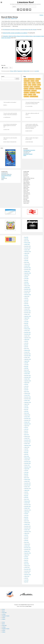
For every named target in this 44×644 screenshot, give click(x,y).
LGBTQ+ (15, 71)
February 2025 (27, 264)
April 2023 (26, 304)
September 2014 (28, 488)
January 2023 (27, 309)
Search (3, 76)
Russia (31, 87)
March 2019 (27, 392)
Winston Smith (14, 19)
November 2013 (27, 506)
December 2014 (27, 483)
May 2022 (26, 323)
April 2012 (26, 541)
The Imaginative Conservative (29, 150)
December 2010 (27, 569)
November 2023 (27, 291)
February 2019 (27, 393)
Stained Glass (38, 89)
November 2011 (27, 550)
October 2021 (27, 336)
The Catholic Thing (27, 151)
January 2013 (27, 524)
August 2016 (27, 447)
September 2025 (28, 252)
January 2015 (27, 481)
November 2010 (27, 571)
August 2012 (27, 533)
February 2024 (27, 286)
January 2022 (27, 331)
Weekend (30, 94)
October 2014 (27, 487)
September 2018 (28, 402)
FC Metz (3, 177)
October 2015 (27, 465)
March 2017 (27, 435)
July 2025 (26, 255)
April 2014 (26, 497)
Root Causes (34, 91)
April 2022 (26, 325)
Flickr (27, 10)
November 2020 (27, 356)
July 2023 (26, 298)
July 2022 (26, 320)
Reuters (34, 83)
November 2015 (27, 463)
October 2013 (27, 508)
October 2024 (27, 271)
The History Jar (26, 153)
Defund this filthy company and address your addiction (15, 33)
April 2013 (26, 519)
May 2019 (26, 388)
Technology (26, 87)
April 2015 (26, 476)
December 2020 (27, 354)
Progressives (20, 71)
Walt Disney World (31, 79)
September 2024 (28, 273)
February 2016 (27, 458)
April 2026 (26, 239)
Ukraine (39, 85)
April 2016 (26, 454)
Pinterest (18, 10)
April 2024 (26, 282)
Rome (26, 94)
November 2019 (27, 377)
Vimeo (24, 10)
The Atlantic (26, 92)
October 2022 (27, 314)
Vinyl (35, 94)
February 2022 (27, 329)
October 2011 (27, 551)
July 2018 (26, 406)
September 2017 (28, 424)
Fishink (25, 155)
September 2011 (28, 553)
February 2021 (27, 350)
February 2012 (27, 544)
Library (4, 617)
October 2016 (27, 444)
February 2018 (27, 415)
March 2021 (27, 349)
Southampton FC (5, 173)
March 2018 (27, 413)
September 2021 (28, 338)
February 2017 (27, 436)
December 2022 (27, 311)
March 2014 (27, 499)
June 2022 (26, 322)
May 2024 (26, 280)
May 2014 (26, 496)
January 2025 (27, 266)
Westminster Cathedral (28, 154)
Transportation (33, 92)
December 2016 (27, 440)
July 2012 (26, 535)
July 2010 (26, 578)
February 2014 (27, 501)
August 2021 (27, 340)
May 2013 (26, 517)
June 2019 (26, 386)
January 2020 (27, 374)
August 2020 (27, 361)
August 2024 (27, 275)
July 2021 (26, 341)
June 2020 (26, 365)
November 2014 (27, 485)
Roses (26, 85)
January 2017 (27, 438)
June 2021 (26, 343)
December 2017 (27, 418)
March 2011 (27, 564)
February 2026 (27, 243)
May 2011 (26, 560)
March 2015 (27, 478)
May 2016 (26, 453)
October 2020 (27, 358)
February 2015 (27, 480)
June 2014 (26, 494)
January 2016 (27, 460)
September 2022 (28, 316)
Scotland (38, 83)
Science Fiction (37, 87)
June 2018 (26, 408)
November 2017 (27, 420)
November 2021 (27, 334)
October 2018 (27, 401)
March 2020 (27, 370)
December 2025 (27, 246)
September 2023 (28, 295)
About (3, 611)
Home (3, 609)
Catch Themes (29, 606)
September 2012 (28, 532)
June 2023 (26, 300)
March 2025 (27, 262)
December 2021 (27, 332)
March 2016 (27, 456)
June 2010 (26, 580)
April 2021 (26, 347)
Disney (12, 71)
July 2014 (26, 492)
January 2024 (27, 288)
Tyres (30, 85)
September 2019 (28, 381)
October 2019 (27, 379)
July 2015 (26, 471)
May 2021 (26, 345)
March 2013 (27, 521)
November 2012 (27, 528)
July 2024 (26, 277)
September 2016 (28, 445)
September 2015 (28, 467)
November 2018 (27, 399)
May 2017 (26, 431)
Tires (25, 79)
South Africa (38, 79)
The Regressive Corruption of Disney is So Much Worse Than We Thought (20, 30)
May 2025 (26, 259)
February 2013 (27, 523)
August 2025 (27, 253)
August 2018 (27, 404)
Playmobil (4, 613)
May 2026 (26, 237)
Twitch (29, 83)
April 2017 (26, 433)
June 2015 (26, 472)
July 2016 (26, 449)
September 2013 (28, 510)
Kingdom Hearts (6, 616)
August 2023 (27, 297)
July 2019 (26, 384)
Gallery (4, 619)
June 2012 (26, 537)
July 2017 (26, 428)
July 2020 (26, 363)
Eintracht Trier (4, 178)
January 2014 (27, 503)
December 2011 (27, 548)
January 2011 (27, 567)
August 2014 (27, 490)
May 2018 (26, 410)
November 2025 (27, 248)
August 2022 (27, 318)
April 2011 (26, 562)
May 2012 (26, 539)
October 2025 (27, 250)
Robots (37, 81)
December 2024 (27, 268)
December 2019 (27, 375)
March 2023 (27, 305)
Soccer (38, 92)
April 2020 (26, 368)
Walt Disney (26, 96)
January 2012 (27, 546)
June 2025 (26, 257)
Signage (33, 81)
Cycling (4, 614)
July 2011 (26, 557)
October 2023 (27, 293)
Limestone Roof (25, 2)
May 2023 (26, 302)
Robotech (26, 89)
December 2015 (27, 462)
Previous (41, 15)
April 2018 (26, 411)
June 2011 (26, 558)
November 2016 (27, 442)
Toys (25, 83)
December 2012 (27, 526)
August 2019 (27, 383)
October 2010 (27, 573)
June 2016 (26, 451)
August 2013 (27, 512)
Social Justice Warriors (34, 96)
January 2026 (27, 244)
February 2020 (27, 372)
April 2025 (26, 261)
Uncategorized (27, 81)
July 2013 (26, 514)
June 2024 (26, 279)
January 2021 (27, 352)
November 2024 (27, 270)
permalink (37, 71)
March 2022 (27, 327)
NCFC (3, 180)
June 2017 (26, 429)
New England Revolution (6, 176)
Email (30, 10)
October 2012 (27, 530)
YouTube (21, 10)
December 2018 (27, 397)
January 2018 (27, 417)
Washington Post (27, 91)
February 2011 (27, 566)
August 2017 (27, 426)
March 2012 (27, 542)
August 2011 (27, 555)
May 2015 (26, 474)
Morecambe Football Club (6, 174)
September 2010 (28, 575)
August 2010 (27, 576)
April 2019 (26, 390)
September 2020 (28, 359)
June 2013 (26, 515)
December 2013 (27, 505)
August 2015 (27, 469)
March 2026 (27, 241)
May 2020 (26, 366)
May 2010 (26, 582)
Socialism (34, 85)
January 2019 (27, 395)
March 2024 (27, 284)
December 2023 (27, 289)
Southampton (32, 89)
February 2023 (27, 307)
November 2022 (27, 313)
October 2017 (27, 422)
